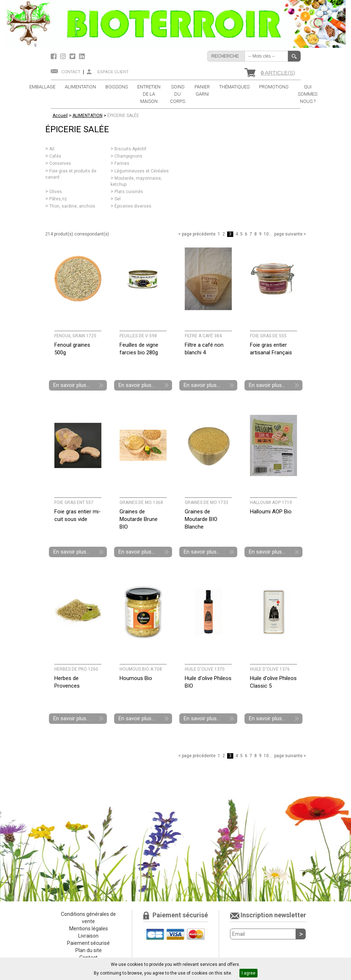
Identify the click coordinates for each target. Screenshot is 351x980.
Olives (56, 192)
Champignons (128, 156)
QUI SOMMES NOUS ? (308, 94)
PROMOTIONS (274, 87)
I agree (248, 973)
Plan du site (89, 950)
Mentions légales (89, 929)
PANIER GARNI (202, 90)
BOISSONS (117, 87)
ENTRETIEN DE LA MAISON (149, 94)
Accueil (60, 116)
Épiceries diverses (133, 206)
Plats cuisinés (129, 192)
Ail (52, 149)
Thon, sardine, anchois (72, 206)
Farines (122, 163)
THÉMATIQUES (234, 87)
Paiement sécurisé (88, 943)
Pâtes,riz (58, 199)
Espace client (113, 72)
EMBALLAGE (42, 87)
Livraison (88, 936)
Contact (71, 72)
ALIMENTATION (80, 87)
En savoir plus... (71, 385)
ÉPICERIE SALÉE (123, 116)
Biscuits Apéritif (130, 149)
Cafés (55, 156)
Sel (118, 199)
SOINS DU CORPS (177, 94)
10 (266, 234)
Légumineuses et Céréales (142, 171)
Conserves (60, 163)
